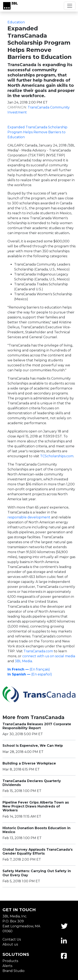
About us (10, 944)
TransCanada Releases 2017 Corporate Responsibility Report (37, 726)
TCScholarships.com (57, 456)
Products (10, 961)
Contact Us (12, 939)
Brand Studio (14, 971)
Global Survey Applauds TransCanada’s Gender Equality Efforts (38, 851)
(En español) (30, 674)
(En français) (29, 669)
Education (16, 22)
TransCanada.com (38, 651)
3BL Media (23, 661)
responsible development (29, 517)
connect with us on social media (49, 656)
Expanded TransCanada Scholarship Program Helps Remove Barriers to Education (37, 132)
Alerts (7, 966)
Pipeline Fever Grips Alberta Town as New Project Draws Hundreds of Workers (36, 806)
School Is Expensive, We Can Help (33, 746)
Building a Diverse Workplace (29, 763)
